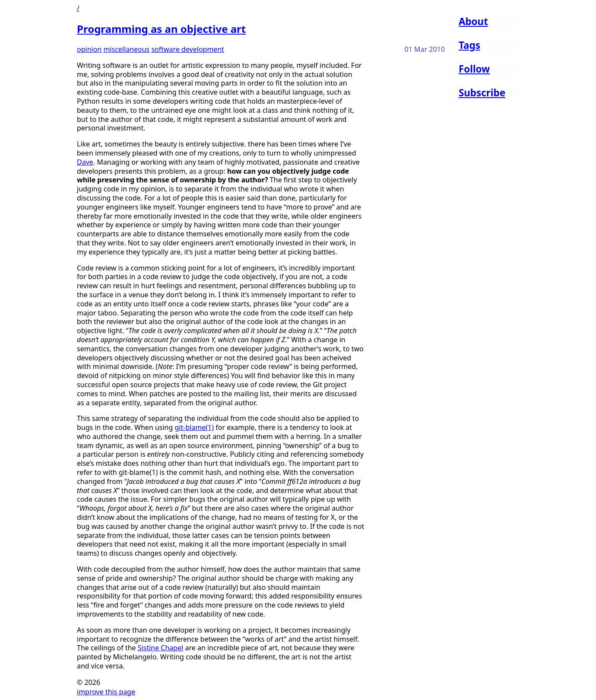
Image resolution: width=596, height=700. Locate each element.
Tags (469, 45)
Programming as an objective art (161, 29)
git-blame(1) (195, 427)
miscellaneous (126, 49)
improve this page (106, 692)
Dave (85, 162)
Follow (474, 69)
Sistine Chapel (161, 648)
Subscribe (482, 93)
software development (188, 49)
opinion (89, 49)
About (473, 21)
